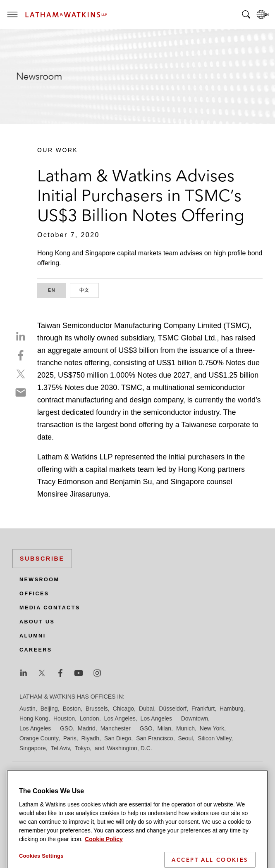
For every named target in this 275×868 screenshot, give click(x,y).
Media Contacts (50, 608)
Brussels (97, 709)
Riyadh (91, 738)
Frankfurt (203, 709)
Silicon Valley (214, 738)
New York (212, 728)
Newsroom (39, 580)
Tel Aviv (60, 748)
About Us (37, 622)
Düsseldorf (173, 709)
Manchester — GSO (127, 728)
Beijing (49, 709)
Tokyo (82, 748)
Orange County (39, 738)
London (90, 718)
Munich (185, 728)
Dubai (147, 709)
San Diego (118, 738)
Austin (27, 709)
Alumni (33, 636)
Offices (34, 594)
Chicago (123, 709)
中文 (89, 289)
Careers (36, 650)
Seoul (186, 738)
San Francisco (154, 738)
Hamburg (232, 709)
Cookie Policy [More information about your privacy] (104, 863)
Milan (164, 728)
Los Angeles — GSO (46, 728)
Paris (70, 738)
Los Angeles (120, 718)
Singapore (33, 748)
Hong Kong (34, 718)
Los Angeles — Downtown (174, 718)
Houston (64, 718)
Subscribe (42, 559)
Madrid (87, 728)
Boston (72, 709)
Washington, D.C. (129, 748)
